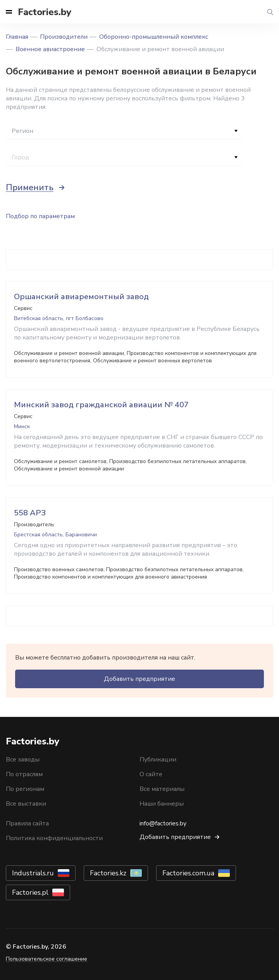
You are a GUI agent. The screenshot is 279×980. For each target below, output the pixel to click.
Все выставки (26, 804)
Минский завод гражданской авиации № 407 (101, 405)
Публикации (158, 760)
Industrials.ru (33, 873)
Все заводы (23, 760)
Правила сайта (27, 823)
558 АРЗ (30, 513)
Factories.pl (30, 892)
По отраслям (24, 774)
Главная (17, 37)
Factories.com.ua (188, 873)
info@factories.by (163, 823)
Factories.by (45, 12)
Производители (64, 37)
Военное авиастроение (50, 49)
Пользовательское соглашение (46, 959)
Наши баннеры (162, 804)
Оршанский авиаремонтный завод (81, 297)
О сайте (151, 774)
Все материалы (162, 789)
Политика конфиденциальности (54, 838)
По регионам (25, 789)
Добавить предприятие (139, 679)
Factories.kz (108, 873)
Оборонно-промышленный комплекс (154, 37)
